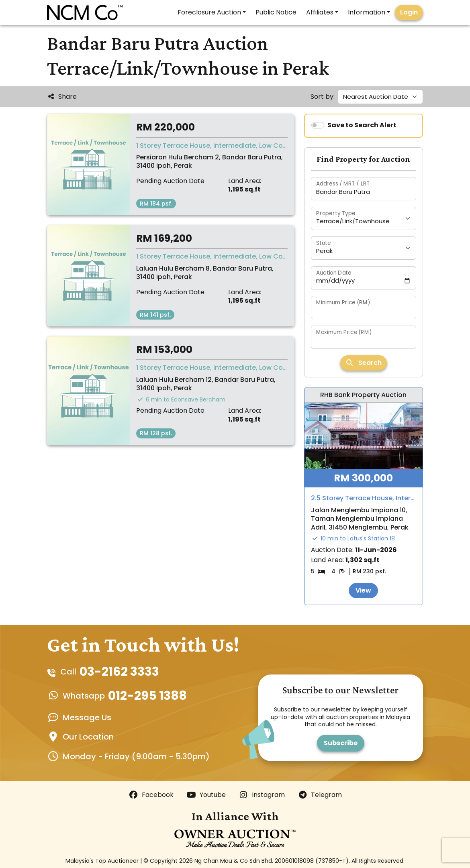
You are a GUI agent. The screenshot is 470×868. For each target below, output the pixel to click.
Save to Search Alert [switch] (362, 125)
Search (364, 363)
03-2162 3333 (119, 672)
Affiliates (320, 12)
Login (409, 12)
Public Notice (276, 12)
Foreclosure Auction (209, 12)
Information (367, 12)
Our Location (88, 737)
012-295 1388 (147, 696)
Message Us (87, 717)
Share (62, 97)
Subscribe (341, 743)
